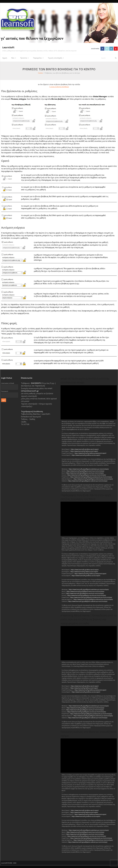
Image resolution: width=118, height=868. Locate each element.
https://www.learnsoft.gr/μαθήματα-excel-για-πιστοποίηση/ (85, 473)
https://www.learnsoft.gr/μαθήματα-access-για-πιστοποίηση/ (87, 475)
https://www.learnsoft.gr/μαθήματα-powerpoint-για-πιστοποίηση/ (91, 477)
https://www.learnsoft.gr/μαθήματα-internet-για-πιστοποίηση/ (93, 479)
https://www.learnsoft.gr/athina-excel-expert (84, 451)
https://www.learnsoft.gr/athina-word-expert (85, 449)
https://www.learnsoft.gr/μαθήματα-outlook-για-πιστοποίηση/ (88, 481)
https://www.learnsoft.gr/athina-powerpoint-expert (90, 453)
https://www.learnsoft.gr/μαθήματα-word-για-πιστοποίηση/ (85, 471)
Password (5, 391)
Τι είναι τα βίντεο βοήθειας (59, 87)
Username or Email (8, 383)
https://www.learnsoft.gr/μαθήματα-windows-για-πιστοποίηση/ (89, 469)
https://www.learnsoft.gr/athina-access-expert (86, 455)
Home (40, 73)
